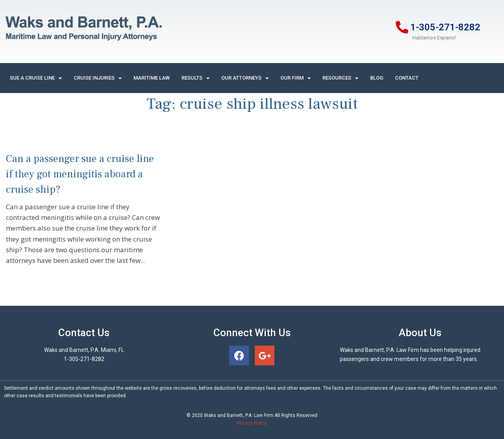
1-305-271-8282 (445, 27)
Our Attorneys (245, 78)
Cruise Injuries (98, 78)
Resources (340, 78)
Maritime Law (152, 78)
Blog (377, 78)
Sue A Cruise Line (36, 78)
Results (195, 78)
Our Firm (296, 78)
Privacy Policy (252, 423)
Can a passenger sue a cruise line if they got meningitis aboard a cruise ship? (80, 174)
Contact (407, 78)
